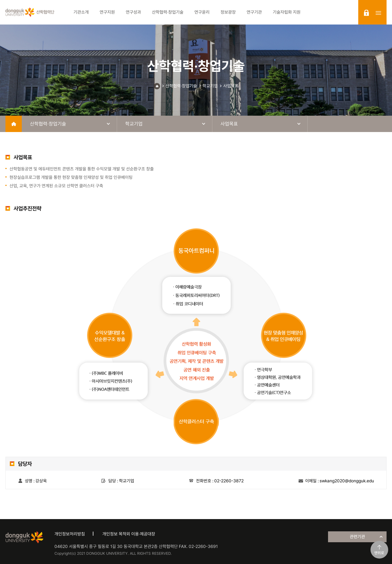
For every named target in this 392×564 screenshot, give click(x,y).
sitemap (378, 13)
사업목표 (231, 86)
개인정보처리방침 (70, 534)
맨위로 (379, 553)
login (366, 13)
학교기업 (210, 86)
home (14, 124)
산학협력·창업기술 (181, 86)
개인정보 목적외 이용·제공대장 (129, 534)
